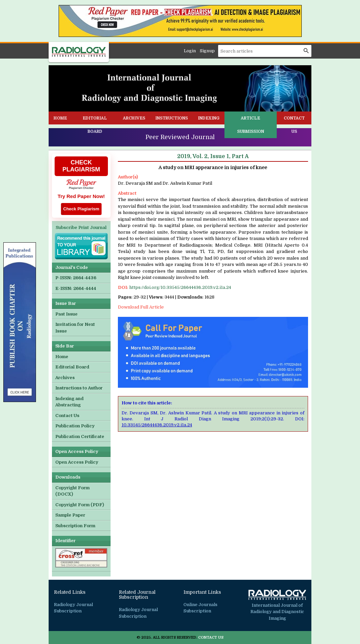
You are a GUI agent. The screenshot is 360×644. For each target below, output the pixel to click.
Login (190, 51)
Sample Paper (70, 515)
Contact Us (294, 125)
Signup (207, 51)
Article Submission (251, 125)
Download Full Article (141, 307)
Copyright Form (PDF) (80, 505)
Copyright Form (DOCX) (72, 491)
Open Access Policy (77, 462)
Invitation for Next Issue (75, 328)
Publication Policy (75, 426)
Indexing (209, 118)
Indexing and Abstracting (69, 402)
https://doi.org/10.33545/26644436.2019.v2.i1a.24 (180, 287)
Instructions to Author (79, 388)
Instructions (172, 118)
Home (60, 118)
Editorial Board (95, 125)
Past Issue (66, 314)
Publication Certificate (80, 436)
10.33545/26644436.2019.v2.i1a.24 (157, 425)
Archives (134, 118)
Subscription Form (75, 526)
